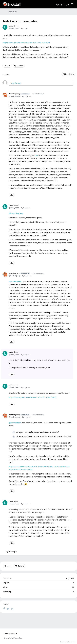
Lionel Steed (14, 26)
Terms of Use (18, 638)
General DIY (12, 12)
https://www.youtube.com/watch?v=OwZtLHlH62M (26, 42)
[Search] (52, 4)
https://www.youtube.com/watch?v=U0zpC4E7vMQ (32, 397)
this (36, 155)
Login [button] (66, 4)
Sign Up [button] (59, 4)
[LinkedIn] (12, 609)
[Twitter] (8, 609)
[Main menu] (72, 4)
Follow (20, 66)
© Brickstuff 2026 (10, 634)
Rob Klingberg (19, 94)
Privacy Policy (9, 638)
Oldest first (67, 74)
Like (8, 66)
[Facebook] (4, 609)
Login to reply (16, 83)
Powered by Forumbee (67, 642)
